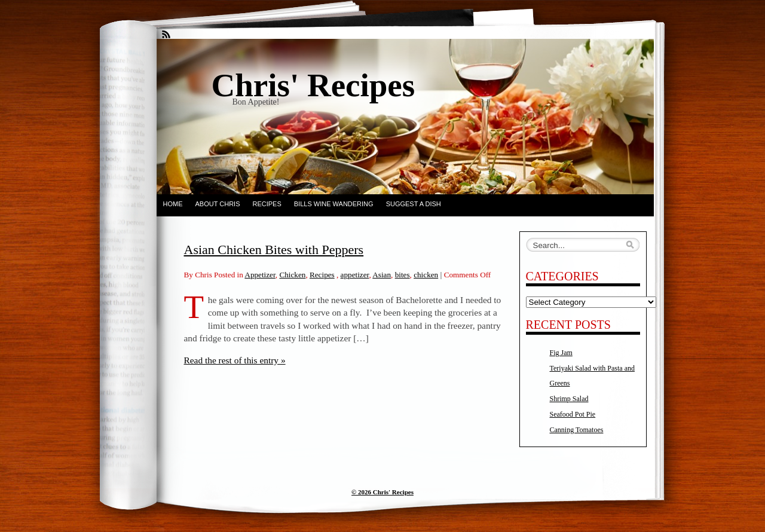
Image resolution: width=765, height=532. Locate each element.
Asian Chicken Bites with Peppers (274, 250)
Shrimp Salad (569, 399)
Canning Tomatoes (577, 430)
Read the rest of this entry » (235, 360)
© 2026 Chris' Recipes (382, 492)
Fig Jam (561, 353)
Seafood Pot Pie (573, 414)
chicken (426, 275)
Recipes (267, 204)
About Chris (218, 204)
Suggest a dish (414, 204)
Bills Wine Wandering (334, 204)
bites (403, 275)
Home (173, 204)
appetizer (355, 275)
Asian (382, 275)
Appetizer (260, 275)
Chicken (292, 275)
